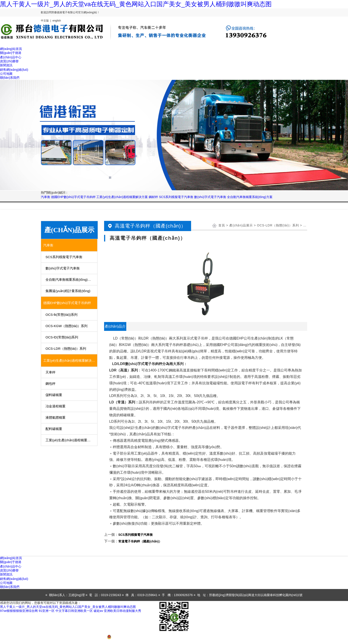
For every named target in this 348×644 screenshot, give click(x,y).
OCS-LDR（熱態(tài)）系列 (66, 349)
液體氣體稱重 (55, 417)
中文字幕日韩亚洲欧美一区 (74, 611)
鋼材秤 (153, 197)
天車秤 (50, 372)
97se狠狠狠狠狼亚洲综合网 (19, 611)
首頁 (222, 225)
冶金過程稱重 (55, 406)
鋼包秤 (50, 384)
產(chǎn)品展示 (241, 225)
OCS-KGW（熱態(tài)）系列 (66, 326)
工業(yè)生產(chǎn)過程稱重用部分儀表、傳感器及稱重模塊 (72, 440)
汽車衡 (45, 197)
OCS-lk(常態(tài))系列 (61, 315)
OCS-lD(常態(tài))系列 (62, 337)
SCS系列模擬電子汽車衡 (176, 197)
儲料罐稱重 (54, 395)
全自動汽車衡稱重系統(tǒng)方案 (250, 197)
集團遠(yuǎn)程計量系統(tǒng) (68, 291)
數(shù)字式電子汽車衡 (210, 197)
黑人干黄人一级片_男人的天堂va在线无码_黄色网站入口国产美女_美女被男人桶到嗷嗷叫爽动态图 (136, 4)
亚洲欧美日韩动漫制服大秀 (123, 611)
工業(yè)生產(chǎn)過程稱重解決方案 (122, 197)
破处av (98, 611)
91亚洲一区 (47, 611)
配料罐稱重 (54, 429)
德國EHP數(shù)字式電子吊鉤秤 (73, 197)
